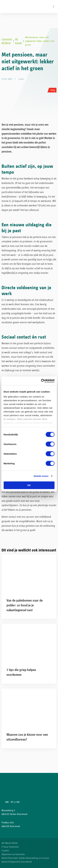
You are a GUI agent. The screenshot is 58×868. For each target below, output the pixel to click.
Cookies (5, 851)
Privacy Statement (10, 847)
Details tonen (41, 476)
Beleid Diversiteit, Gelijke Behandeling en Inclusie (25, 858)
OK (29, 485)
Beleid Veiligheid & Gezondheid (17, 862)
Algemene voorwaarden (13, 854)
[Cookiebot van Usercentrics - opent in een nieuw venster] (41, 381)
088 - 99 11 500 (12, 802)
